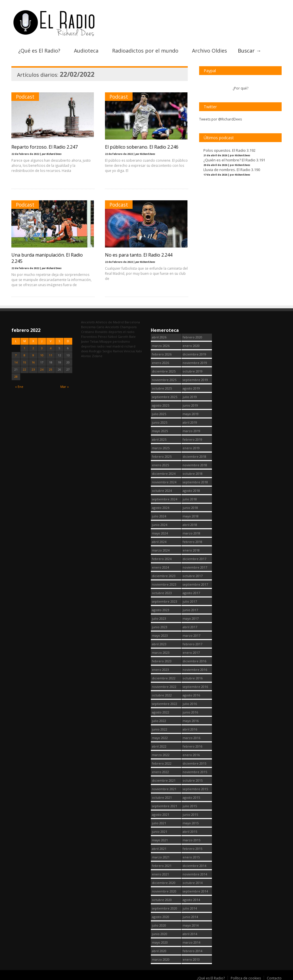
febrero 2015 (192, 847)
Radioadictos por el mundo (145, 49)
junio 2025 (160, 421)
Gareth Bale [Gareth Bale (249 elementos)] (127, 335)
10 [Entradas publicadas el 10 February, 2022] (42, 354)
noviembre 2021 (164, 787)
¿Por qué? (241, 87)
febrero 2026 (162, 353)
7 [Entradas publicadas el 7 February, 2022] (16, 354)
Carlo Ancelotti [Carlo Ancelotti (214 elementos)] (108, 325)
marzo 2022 (161, 753)
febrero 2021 (162, 864)
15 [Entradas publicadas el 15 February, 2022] (24, 361)
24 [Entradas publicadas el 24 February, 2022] (42, 368)
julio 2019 (190, 395)
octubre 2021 (162, 796)
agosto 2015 (191, 796)
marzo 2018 (191, 532)
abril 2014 (190, 932)
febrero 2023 (162, 660)
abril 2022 (159, 745)
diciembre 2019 (194, 353)
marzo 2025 (161, 447)
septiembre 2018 (195, 481)
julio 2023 (159, 617)
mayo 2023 (160, 634)
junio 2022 (160, 728)
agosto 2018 (191, 489)
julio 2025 (159, 412)
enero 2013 (191, 958)
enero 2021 (160, 873)
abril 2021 (159, 847)
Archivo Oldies (210, 49)
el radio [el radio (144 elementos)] (129, 330)
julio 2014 (190, 907)
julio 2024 (159, 515)
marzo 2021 (161, 856)
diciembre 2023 (164, 574)
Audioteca (86, 49)
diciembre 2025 (164, 370)
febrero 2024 (162, 557)
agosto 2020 (161, 915)
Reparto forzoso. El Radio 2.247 (45, 145)
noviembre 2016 (195, 668)
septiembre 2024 (165, 498)
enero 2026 (160, 361)
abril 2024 (159, 540)
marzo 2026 (161, 344)
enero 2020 (191, 344)
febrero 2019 (192, 438)
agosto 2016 (191, 694)
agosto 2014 (191, 898)
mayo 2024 (160, 532)
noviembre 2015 (195, 770)
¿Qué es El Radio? (39, 49)
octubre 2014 (193, 881)
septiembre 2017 (195, 583)
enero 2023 (160, 668)
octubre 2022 (162, 694)
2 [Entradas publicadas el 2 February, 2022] (33, 347)
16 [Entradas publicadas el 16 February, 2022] (33, 361)
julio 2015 (190, 805)
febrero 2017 (192, 643)
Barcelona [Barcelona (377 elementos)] (132, 321)
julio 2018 (190, 498)
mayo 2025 (160, 429)
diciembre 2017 (194, 557)
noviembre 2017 (195, 566)
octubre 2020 (162, 898)
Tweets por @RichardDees (220, 118)
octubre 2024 (162, 489)
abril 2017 (190, 626)
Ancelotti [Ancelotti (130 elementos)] (88, 321)
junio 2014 (190, 915)
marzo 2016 (191, 736)
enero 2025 (160, 464)
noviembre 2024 (164, 481)
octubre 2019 (193, 370)
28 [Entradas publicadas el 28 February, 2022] (16, 375)
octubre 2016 (193, 677)
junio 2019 (190, 404)
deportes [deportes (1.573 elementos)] (115, 330)
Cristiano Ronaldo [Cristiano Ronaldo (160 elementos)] (94, 330)
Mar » (65, 385)
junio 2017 (190, 608)
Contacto (274, 977)
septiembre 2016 (195, 685)
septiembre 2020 (165, 907)
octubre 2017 (193, 574)
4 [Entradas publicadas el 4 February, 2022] (51, 347)
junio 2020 (160, 932)
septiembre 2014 (195, 890)
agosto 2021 (161, 813)
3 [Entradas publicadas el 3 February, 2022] (42, 347)
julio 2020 (159, 924)
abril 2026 (159, 336)
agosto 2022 (161, 711)
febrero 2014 (192, 949)
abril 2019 (190, 421)
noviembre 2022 (164, 685)
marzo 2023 (161, 651)
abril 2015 (190, 830)
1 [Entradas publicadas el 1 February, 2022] (24, 347)
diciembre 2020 (164, 881)
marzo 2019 (191, 429)
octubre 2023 (162, 591)
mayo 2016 (191, 719)
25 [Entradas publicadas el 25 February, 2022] (51, 368)
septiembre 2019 (195, 378)
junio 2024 (160, 523)
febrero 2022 (162, 762)
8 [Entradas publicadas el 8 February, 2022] (24, 354)
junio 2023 (160, 626)
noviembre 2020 (164, 890)
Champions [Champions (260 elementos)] (128, 325)
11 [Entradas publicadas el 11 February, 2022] (51, 354)
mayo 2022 (160, 736)
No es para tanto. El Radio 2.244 (139, 253)
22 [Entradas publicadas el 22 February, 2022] (24, 368)
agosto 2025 (161, 404)
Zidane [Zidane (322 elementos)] (97, 354)
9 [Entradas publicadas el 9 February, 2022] (33, 354)
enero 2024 (160, 566)
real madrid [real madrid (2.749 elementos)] (114, 345)
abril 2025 (159, 438)
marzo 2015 (191, 839)
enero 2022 (160, 770)
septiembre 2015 (195, 787)
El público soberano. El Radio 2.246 (142, 145)
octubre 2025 (162, 387)
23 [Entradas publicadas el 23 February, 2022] (33, 368)
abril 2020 (159, 949)
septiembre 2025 (165, 395)
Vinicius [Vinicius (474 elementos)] (129, 350)
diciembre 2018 (194, 455)
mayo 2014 (191, 924)
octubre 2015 (193, 779)
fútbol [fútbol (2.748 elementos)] (112, 335)
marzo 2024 (161, 549)
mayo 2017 (191, 617)
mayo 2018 (191, 515)
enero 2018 (191, 549)
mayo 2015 (191, 822)
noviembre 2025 (164, 378)
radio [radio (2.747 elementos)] (101, 345)
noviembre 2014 (195, 873)
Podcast (25, 95)
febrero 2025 (162, 455)
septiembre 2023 (165, 600)
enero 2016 (191, 753)
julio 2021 (159, 822)
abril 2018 (190, 523)
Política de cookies (246, 977)
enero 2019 (191, 447)
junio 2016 (190, 711)
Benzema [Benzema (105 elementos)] (88, 325)
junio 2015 (190, 813)
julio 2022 (159, 719)
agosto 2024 (161, 506)
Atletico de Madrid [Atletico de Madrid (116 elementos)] (110, 321)
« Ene (19, 385)
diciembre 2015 (194, 762)
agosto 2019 (191, 387)
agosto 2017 (191, 591)
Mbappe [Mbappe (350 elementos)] (106, 340)
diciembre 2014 (194, 864)
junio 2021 (160, 830)
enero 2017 (191, 651)
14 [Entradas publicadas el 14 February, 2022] (16, 361)
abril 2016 (190, 728)
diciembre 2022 (164, 677)
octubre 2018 (193, 472)
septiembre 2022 (165, 702)
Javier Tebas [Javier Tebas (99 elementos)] (90, 340)
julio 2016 (190, 702)
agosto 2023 (161, 608)
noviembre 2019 (195, 361)
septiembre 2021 (165, 805)
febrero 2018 (192, 540)
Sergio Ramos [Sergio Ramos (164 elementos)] (113, 350)
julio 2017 (190, 600)
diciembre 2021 (164, 779)
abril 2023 (159, 643)
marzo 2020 (161, 958)
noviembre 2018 (195, 464)
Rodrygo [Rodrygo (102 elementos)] (95, 350)
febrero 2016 (192, 745)
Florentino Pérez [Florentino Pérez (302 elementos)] (94, 335)
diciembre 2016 (194, 660)
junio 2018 (190, 506)
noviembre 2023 (164, 583)
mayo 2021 (160, 839)
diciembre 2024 (164, 472)
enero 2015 (191, 856)
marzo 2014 (191, 941)
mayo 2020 (160, 941)
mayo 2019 (191, 412)
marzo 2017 (191, 634)
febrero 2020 (192, 336)
